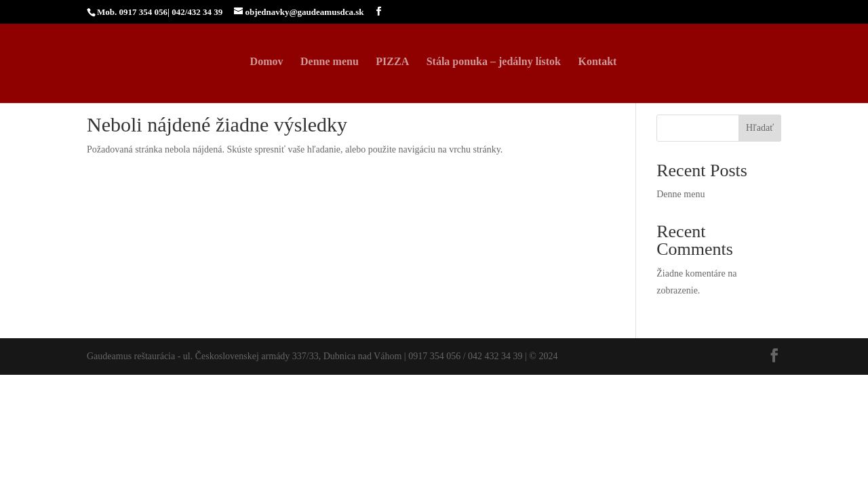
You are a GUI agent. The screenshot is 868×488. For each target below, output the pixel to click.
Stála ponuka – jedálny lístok (494, 62)
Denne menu (330, 62)
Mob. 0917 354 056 (132, 12)
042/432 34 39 (197, 12)
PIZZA (392, 62)
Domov (267, 62)
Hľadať (760, 128)
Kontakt (597, 62)
